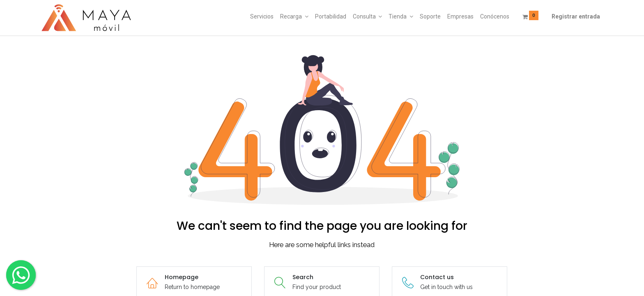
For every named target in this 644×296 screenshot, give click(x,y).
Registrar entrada (576, 16)
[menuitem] (262, 17)
